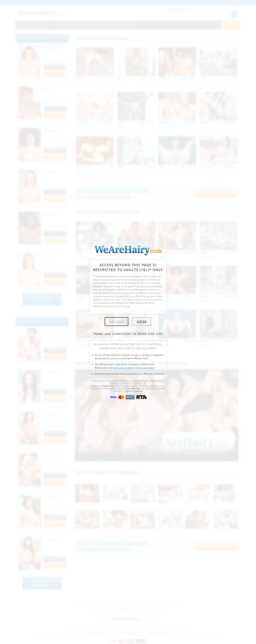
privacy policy (147, 368)
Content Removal (134, 391)
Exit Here (116, 322)
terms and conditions (124, 368)
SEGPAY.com (134, 389)
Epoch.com (108, 386)
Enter (142, 322)
